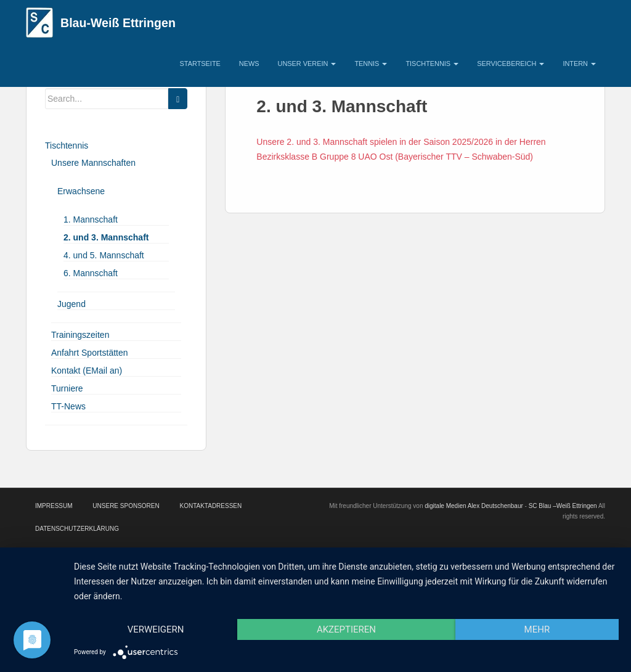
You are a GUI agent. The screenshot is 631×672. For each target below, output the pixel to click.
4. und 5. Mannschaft (104, 255)
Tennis (371, 64)
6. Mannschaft (91, 273)
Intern (579, 64)
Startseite (200, 64)
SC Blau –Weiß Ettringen (563, 506)
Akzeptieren (346, 629)
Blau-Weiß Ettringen (118, 23)
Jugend (71, 304)
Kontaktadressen (210, 506)
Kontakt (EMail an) (87, 371)
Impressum (54, 506)
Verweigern (156, 629)
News (249, 64)
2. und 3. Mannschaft (106, 237)
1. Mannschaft (91, 219)
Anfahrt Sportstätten (90, 353)
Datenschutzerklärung (77, 529)
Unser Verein (307, 64)
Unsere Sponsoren (126, 506)
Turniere (67, 388)
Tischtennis (432, 64)
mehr (537, 629)
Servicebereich (511, 64)
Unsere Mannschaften (93, 163)
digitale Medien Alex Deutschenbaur (474, 506)
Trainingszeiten (80, 335)
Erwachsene (81, 191)
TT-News (68, 406)
